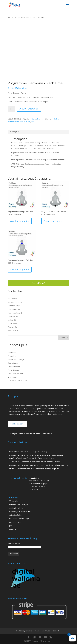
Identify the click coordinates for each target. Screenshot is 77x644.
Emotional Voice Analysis (19, 504)
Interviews (12, 316)
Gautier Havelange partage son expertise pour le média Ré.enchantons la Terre (39, 465)
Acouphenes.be (15, 522)
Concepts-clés (13, 363)
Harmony (41, 119)
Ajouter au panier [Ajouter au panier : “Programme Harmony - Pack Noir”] (53, 221)
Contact (56, 631)
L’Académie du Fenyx (16, 374)
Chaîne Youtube (14, 367)
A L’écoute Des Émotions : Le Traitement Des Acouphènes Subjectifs (35, 462)
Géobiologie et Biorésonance (20, 512)
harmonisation (13, 122)
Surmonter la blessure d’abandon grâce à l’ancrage (28, 452)
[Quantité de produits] (11, 109)
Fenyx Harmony (14, 370)
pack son (27, 122)
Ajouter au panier (29, 109)
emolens (13, 529)
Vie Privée (46, 631)
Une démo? (38, 283)
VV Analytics (14, 501)
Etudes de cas (13, 306)
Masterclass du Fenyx (16, 359)
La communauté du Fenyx (18, 381)
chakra (56, 119)
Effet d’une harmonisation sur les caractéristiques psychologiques (34, 469)
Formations (12, 352)
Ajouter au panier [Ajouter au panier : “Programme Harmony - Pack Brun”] (20, 221)
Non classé (12, 323)
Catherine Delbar (16, 515)
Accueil (10, 17)
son (33, 122)
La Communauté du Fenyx (19, 519)
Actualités (11, 299)
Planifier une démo (17, 424)
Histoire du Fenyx (14, 313)
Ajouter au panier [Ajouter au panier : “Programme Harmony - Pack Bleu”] (20, 270)
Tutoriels (11, 327)
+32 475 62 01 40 (35, 489)
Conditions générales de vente (27, 631)
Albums (16, 17)
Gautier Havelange (16, 508)
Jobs (11, 526)
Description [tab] (15, 132)
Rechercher (64, 338)
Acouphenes (12, 377)
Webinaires (12, 331)
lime (21, 122)
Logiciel (11, 320)
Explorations (12, 309)
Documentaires (14, 302)
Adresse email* (14, 544)
